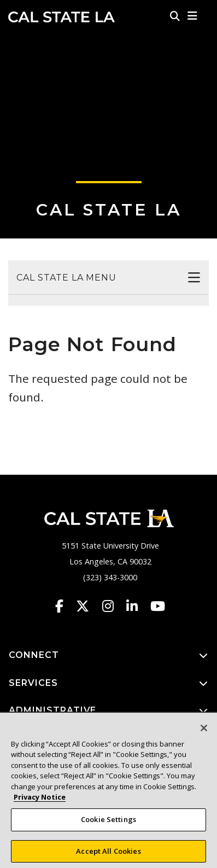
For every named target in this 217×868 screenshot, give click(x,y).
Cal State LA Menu (66, 278)
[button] (193, 16)
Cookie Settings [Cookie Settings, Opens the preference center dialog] (108, 825)
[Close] (204, 734)
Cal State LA (61, 17)
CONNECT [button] (108, 656)
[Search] (175, 16)
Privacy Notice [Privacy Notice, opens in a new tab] (40, 803)
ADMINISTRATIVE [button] (108, 711)
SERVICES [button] (108, 683)
